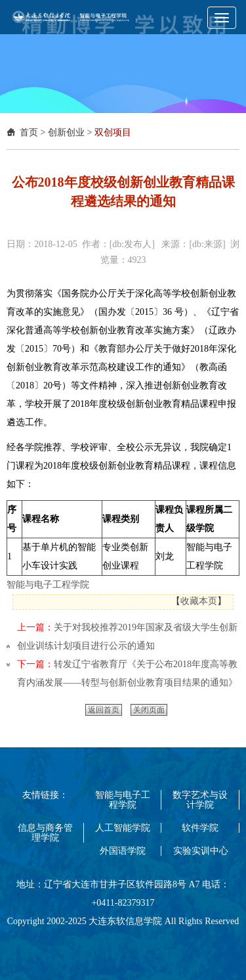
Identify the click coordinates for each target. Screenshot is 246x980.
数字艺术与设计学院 (200, 800)
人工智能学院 (123, 828)
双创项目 (113, 132)
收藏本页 (199, 601)
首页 (29, 132)
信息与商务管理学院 (45, 833)
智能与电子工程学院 (48, 585)
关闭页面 (149, 710)
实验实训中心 (201, 851)
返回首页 (104, 710)
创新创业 (66, 132)
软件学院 (200, 828)
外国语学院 (123, 851)
